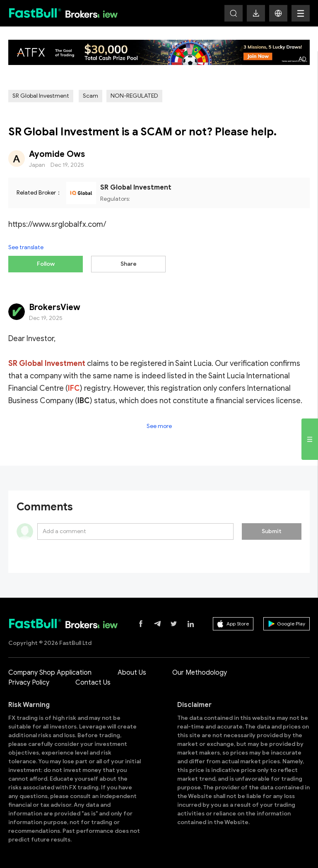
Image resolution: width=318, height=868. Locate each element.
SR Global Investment (41, 96)
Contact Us (93, 683)
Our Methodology (200, 673)
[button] (278, 13)
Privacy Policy (29, 683)
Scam (90, 96)
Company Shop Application (50, 673)
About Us (132, 673)
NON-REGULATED (134, 96)
